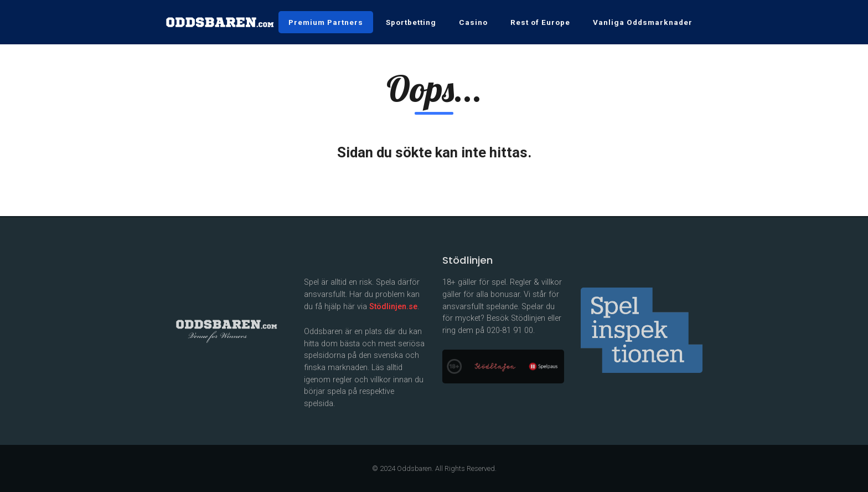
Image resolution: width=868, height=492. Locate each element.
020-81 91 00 (510, 330)
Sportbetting (411, 22)
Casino (473, 22)
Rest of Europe (540, 22)
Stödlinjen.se (393, 307)
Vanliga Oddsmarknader (643, 22)
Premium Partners (326, 22)
